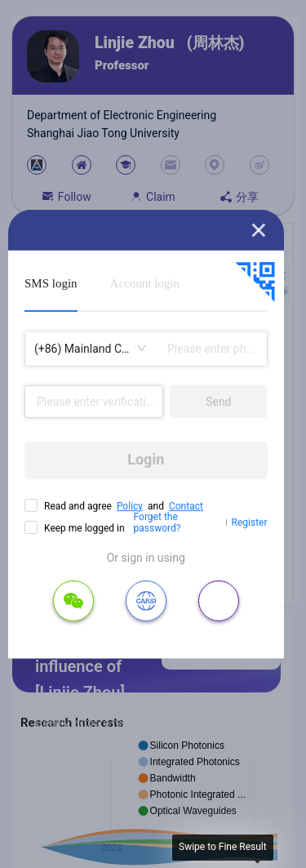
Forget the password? (157, 523)
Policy (130, 505)
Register (250, 523)
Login (146, 459)
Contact (186, 505)
